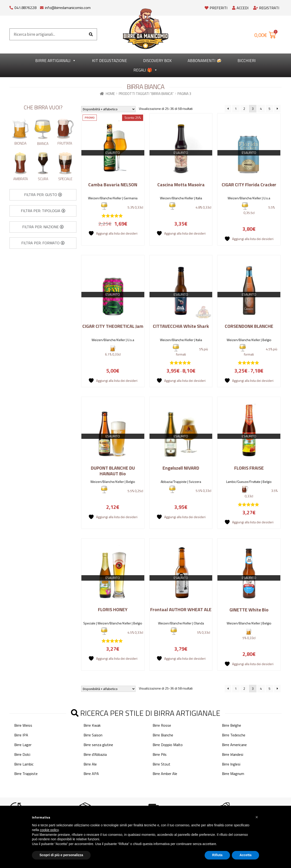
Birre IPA (21, 735)
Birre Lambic (24, 764)
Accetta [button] (245, 855)
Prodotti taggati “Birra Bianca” (146, 94)
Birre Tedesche (234, 735)
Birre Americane (234, 745)
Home (110, 94)
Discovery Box (157, 61)
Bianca (43, 144)
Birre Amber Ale (165, 774)
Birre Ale (90, 764)
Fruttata (65, 143)
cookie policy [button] (49, 830)
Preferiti (216, 8)
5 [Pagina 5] (269, 109)
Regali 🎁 (145, 70)
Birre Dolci (22, 754)
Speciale (65, 179)
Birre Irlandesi (233, 754)
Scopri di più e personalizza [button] (61, 855)
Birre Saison (93, 735)
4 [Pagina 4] (261, 109)
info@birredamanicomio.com (68, 8)
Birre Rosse (162, 725)
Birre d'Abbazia (95, 754)
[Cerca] (91, 34)
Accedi (240, 8)
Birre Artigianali (56, 61)
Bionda (20, 143)
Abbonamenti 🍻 (205, 61)
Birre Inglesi (231, 764)
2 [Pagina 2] (244, 109)
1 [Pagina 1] (236, 109)
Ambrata (21, 179)
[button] (43, 195)
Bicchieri (247, 61)
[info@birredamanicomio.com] (42, 7)
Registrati (266, 8)
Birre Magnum (233, 774)
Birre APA (91, 774)
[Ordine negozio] (108, 109)
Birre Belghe (231, 725)
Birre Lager (23, 745)
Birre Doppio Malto (168, 745)
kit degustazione (110, 61)
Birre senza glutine (98, 745)
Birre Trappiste (26, 774)
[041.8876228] (11, 7)
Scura (43, 179)
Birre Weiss (23, 725)
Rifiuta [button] (217, 855)
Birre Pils (160, 754)
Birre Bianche (163, 735)
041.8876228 (25, 8)
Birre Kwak (92, 725)
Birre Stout (161, 764)
